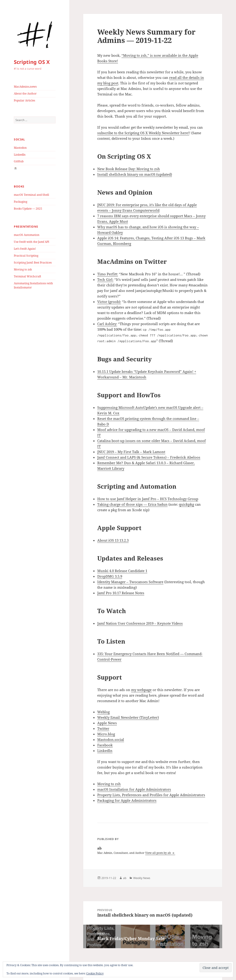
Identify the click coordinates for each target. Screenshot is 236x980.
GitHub (19, 161)
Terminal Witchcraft (27, 276)
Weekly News (142, 878)
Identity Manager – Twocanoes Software (130, 582)
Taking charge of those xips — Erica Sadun (132, 504)
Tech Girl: (105, 279)
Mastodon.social (111, 739)
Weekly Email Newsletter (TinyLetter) (128, 717)
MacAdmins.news (25, 87)
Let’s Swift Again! (25, 249)
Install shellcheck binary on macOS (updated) (135, 174)
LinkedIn (20, 155)
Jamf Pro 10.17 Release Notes (121, 593)
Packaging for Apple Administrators (127, 800)
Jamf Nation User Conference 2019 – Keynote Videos (140, 623)
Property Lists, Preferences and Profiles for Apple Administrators (151, 795)
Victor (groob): (109, 302)
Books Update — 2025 (28, 209)
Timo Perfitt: (108, 274)
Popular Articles (24, 100)
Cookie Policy (95, 973)
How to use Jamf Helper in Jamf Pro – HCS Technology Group (148, 499)
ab (125, 878)
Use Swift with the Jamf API (31, 242)
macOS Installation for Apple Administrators (134, 789)
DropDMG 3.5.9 (110, 576)
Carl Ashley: (107, 324)
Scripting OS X (32, 62)
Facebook (105, 745)
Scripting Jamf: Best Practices (33, 263)
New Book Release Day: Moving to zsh (129, 169)
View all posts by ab (158, 853)
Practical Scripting (26, 256)
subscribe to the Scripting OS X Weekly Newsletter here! (143, 133)
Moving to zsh (23, 269)
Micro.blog (106, 734)
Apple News (107, 723)
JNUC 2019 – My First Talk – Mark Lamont (131, 452)
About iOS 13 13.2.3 (113, 540)
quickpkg (186, 504)
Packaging (21, 202)
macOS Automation (27, 235)
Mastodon (20, 148)
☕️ (16, 168)
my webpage (141, 690)
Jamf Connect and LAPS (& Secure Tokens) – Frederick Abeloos (149, 457)
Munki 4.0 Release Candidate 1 (122, 571)
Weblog (103, 712)
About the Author (25, 94)
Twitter (103, 728)
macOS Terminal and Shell (31, 195)
